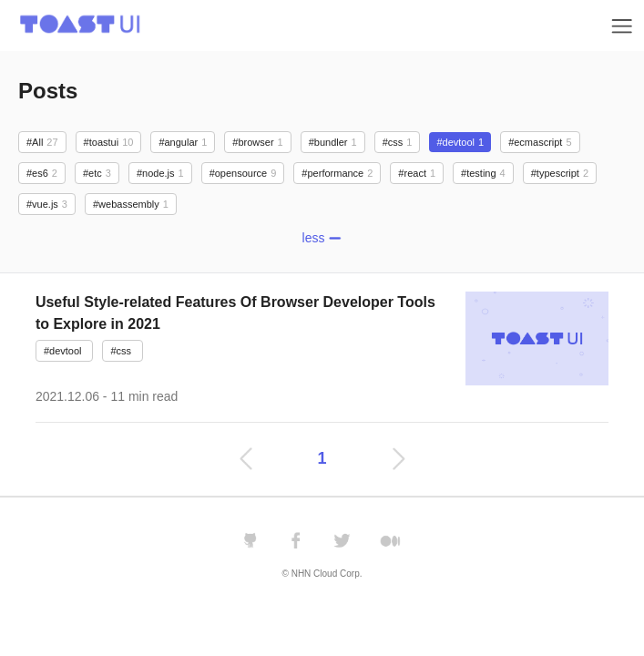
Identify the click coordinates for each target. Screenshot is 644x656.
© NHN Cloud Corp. (322, 574)
